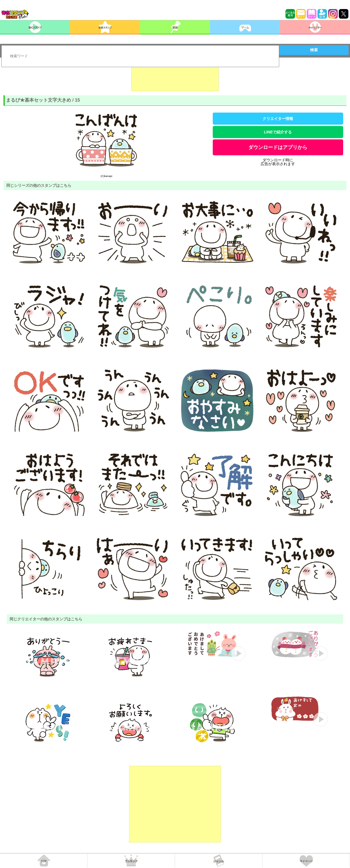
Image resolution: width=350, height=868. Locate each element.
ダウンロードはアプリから (278, 147)
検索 (314, 50)
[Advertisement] (175, 78)
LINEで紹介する (278, 132)
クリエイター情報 (278, 119)
